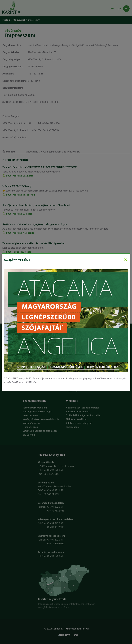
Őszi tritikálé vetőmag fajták (82, 364)
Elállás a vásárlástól (77, 419)
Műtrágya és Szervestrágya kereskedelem (37, 413)
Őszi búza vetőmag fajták (81, 356)
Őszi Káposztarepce (77, 387)
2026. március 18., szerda (20, 195)
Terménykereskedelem (35, 408)
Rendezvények (30, 387)
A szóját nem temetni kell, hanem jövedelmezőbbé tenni (36, 205)
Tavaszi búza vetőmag (79, 371)
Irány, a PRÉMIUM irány (17, 186)
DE (119, 8)
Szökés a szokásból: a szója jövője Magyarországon (35, 224)
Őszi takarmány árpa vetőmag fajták (86, 348)
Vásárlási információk (78, 412)
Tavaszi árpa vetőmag (79, 375)
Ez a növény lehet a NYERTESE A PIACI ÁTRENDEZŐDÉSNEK (40, 167)
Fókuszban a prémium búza (19, 281)
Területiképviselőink (52, 599)
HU (112, 8)
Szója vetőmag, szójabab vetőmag (84, 340)
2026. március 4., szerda (20, 233)
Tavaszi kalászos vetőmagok (81, 367)
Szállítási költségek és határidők (83, 415)
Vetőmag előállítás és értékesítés (40, 431)
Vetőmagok (29, 367)
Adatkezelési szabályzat (79, 423)
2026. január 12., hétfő (19, 290)
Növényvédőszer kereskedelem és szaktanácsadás (41, 421)
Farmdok (27, 375)
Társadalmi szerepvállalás (37, 371)
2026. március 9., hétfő (19, 214)
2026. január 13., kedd (18, 271)
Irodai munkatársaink (34, 356)
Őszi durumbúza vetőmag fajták (84, 360)
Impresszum (73, 427)
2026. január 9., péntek (19, 309)
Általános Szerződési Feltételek (83, 408)
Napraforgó (72, 391)
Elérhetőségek (30, 352)
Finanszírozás (30, 427)
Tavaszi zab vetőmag (79, 383)
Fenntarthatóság (31, 379)
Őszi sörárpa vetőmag (79, 352)
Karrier (26, 364)
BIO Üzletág (29, 435)
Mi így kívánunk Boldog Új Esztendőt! (25, 300)
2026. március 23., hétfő (20, 176)
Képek (26, 344)
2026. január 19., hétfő (19, 252)
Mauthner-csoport (32, 360)
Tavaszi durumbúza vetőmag (83, 379)
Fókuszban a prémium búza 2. (21, 262)
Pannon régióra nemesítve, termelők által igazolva (33, 243)
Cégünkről (28, 348)
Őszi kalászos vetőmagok (80, 344)
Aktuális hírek (30, 383)
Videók (26, 340)
